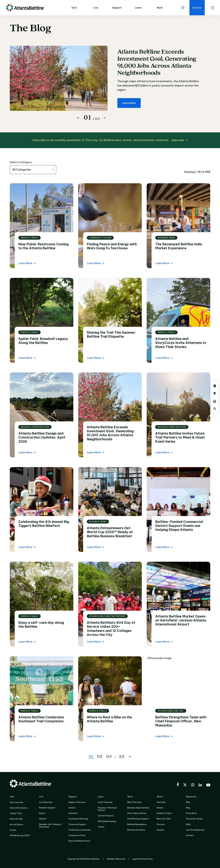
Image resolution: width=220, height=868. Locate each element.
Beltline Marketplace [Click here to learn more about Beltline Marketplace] (137, 824)
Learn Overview (105, 802)
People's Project (164, 813)
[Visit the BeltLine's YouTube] (208, 785)
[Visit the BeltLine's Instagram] (193, 785)
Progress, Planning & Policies (107, 809)
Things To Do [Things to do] (16, 813)
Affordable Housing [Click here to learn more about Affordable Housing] (107, 821)
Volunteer (73, 813)
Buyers (42, 813)
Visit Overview (16, 802)
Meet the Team (164, 819)
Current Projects (106, 816)
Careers (160, 830)
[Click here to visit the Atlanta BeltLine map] (215, 393)
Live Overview (46, 802)
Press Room (191, 813)
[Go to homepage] (25, 8)
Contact (190, 835)
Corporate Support (77, 824)
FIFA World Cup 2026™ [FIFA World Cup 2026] (20, 836)
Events (13, 830)
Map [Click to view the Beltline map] (188, 802)
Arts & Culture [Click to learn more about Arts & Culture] (16, 825)
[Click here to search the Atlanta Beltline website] (215, 409)
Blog (188, 808)
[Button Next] (104, 118)
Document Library (194, 819)
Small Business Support (138, 819)
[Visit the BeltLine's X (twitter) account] (185, 785)
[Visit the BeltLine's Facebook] (178, 785)
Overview (161, 802)
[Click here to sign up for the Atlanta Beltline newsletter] (215, 401)
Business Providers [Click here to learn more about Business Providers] (136, 830)
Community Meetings (78, 819)
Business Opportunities (138, 808)
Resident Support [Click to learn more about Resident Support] (47, 808)
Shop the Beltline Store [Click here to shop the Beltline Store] (79, 841)
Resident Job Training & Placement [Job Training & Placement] (50, 826)
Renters (43, 819)
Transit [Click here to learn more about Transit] (101, 827)
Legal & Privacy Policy (142, 859)
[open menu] (212, 8)
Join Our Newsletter (195, 830)
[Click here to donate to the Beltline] (197, 8)
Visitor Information (19, 808)
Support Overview (77, 802)
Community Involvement (80, 830)
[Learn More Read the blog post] (27, 263)
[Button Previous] (78, 118)
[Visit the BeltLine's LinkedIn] (200, 785)
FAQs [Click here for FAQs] (188, 824)
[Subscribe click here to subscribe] (180, 140)
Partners (161, 824)
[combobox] (33, 170)
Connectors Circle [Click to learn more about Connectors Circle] (77, 835)
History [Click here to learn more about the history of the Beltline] (160, 808)
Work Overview (134, 802)
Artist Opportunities (137, 813)
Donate (72, 808)
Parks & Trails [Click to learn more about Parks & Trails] (16, 819)
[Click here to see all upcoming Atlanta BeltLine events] (215, 386)
